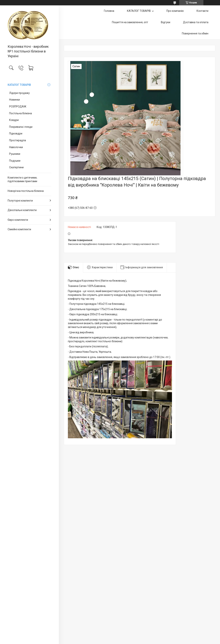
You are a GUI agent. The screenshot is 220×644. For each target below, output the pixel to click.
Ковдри (14, 120)
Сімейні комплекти (19, 229)
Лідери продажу (19, 93)
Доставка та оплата (196, 22)
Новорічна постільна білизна (26, 191)
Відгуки (166, 22)
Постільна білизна (20, 113)
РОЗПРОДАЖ (18, 106)
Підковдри (16, 133)
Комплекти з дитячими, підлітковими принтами (22, 179)
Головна (109, 11)
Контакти (202, 11)
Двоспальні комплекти (22, 210)
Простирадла (18, 140)
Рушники (15, 154)
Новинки (14, 100)
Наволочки (16, 147)
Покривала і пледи (21, 127)
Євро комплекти (18, 220)
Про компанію (175, 11)
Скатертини (16, 167)
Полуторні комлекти (20, 201)
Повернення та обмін (195, 33)
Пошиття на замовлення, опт (130, 22)
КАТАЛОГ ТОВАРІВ (19, 85)
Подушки (15, 161)
